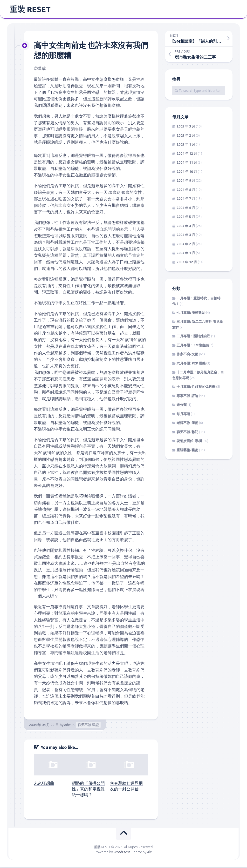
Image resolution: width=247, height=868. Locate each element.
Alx (149, 853)
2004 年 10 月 (187, 173)
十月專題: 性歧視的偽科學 (196, 388)
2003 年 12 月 (187, 263)
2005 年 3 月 (186, 128)
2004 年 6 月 (186, 209)
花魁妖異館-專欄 (189, 442)
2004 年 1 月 (186, 254)
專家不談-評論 (187, 397)
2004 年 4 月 (186, 227)
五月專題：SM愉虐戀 (193, 347)
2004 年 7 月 (186, 200)
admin (69, 726)
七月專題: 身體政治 (191, 314)
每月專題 (183, 415)
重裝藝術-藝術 (187, 451)
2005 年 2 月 (186, 137)
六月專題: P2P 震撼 (191, 365)
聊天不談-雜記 (88, 726)
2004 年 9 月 (186, 182)
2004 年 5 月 (186, 218)
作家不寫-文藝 (187, 356)
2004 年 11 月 (187, 164)
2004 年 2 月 (186, 245)
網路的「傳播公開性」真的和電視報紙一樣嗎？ (88, 790)
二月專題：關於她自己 (193, 337)
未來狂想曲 (44, 784)
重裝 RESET (30, 10)
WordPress (122, 853)
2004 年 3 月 (186, 236)
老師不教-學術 (187, 424)
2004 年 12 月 (187, 155)
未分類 (182, 406)
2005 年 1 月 (186, 146)
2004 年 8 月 (186, 191)
